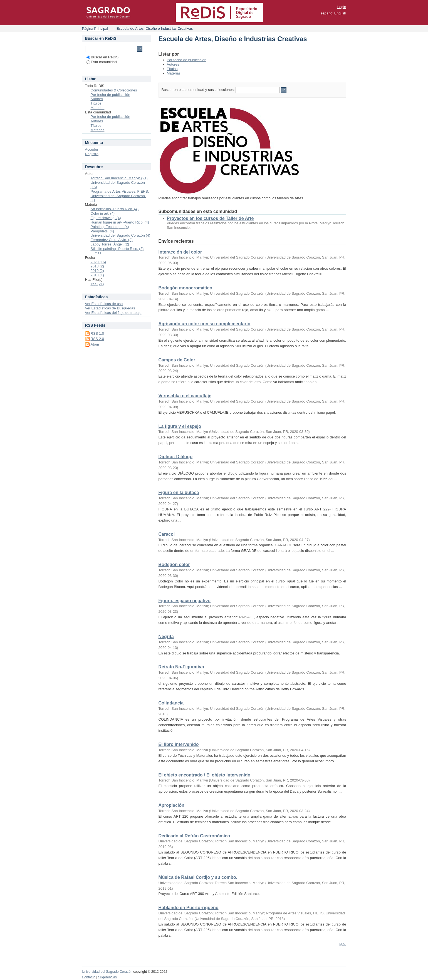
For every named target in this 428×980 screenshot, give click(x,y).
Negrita (166, 637)
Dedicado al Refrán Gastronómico (194, 836)
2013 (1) (97, 275)
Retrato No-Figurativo (181, 667)
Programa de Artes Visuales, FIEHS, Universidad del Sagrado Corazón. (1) (120, 196)
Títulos (172, 69)
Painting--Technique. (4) (110, 227)
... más (96, 253)
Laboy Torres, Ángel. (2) (110, 244)
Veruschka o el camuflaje (185, 396)
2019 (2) (97, 271)
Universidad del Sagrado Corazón (107, 972)
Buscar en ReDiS (103, 57)
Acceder (92, 149)
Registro (92, 154)
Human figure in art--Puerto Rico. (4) (120, 222)
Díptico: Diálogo (176, 457)
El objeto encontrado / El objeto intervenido (205, 775)
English (340, 13)
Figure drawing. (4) (106, 218)
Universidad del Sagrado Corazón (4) (121, 235)
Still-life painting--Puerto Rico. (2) (117, 249)
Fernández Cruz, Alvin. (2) (112, 240)
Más (343, 945)
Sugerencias (107, 977)
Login (342, 7)
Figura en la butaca (179, 493)
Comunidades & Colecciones (114, 90)
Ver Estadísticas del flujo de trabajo (113, 313)
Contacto (89, 977)
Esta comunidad (102, 62)
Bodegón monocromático (185, 288)
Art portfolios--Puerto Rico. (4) (115, 209)
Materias (174, 73)
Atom (95, 344)
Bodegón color (174, 565)
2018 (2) (97, 266)
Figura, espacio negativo (185, 601)
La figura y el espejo (180, 426)
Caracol (167, 534)
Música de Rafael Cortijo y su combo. (198, 877)
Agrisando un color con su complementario (205, 324)
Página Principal (95, 28)
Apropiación (171, 805)
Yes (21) (97, 284)
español (327, 13)
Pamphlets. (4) (102, 231)
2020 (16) (98, 262)
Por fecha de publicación (187, 60)
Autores (173, 64)
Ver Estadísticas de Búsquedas (110, 308)
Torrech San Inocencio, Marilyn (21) (119, 178)
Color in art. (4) (103, 213)
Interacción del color (180, 252)
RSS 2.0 (97, 339)
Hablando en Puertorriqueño (189, 908)
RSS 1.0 (97, 333)
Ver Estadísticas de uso (104, 304)
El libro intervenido (179, 744)
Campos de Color (177, 360)
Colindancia (171, 703)
